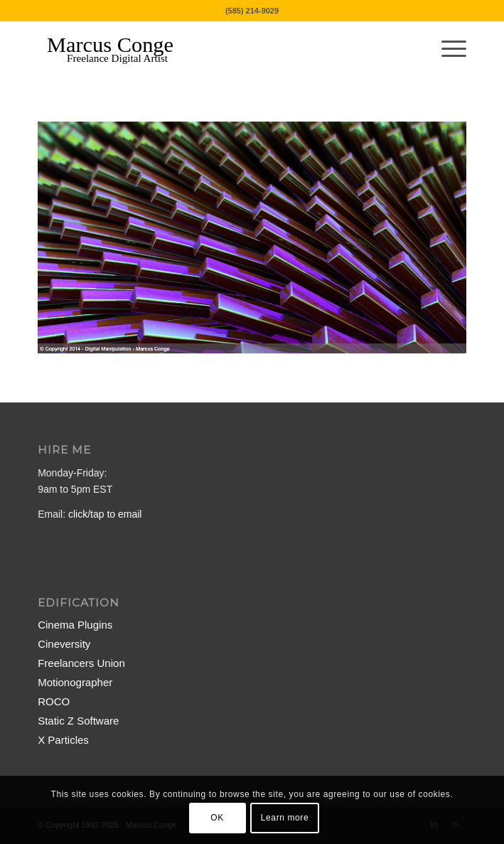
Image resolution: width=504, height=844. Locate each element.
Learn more (285, 818)
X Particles (63, 740)
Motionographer (75, 682)
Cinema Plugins (75, 625)
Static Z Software (78, 721)
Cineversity (64, 644)
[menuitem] (447, 49)
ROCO (54, 701)
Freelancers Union (81, 663)
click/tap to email (105, 514)
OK (217, 818)
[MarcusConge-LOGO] (209, 49)
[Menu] (447, 49)
